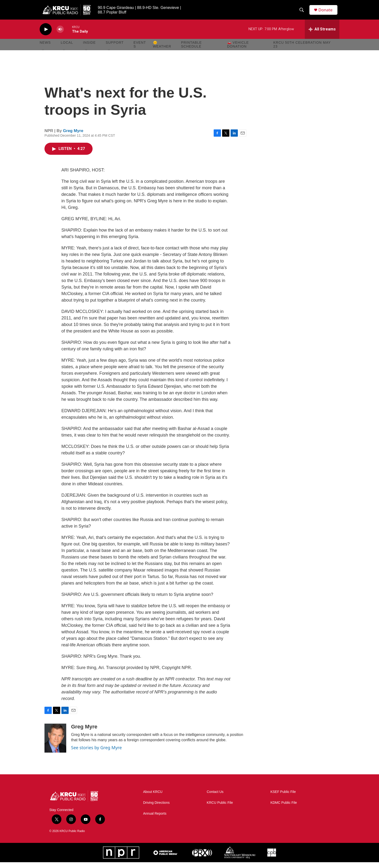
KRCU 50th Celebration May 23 (302, 50)
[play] (46, 35)
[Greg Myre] (55, 744)
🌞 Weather (162, 50)
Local (67, 48)
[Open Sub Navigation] (43, 56)
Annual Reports (155, 819)
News (45, 48)
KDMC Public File (284, 808)
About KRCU (153, 798)
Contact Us (215, 798)
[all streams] (322, 35)
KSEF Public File (283, 798)
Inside (89, 48)
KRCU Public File (220, 808)
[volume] (60, 35)
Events (140, 50)
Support (115, 48)
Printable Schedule (191, 50)
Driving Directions (156, 808)
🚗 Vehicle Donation (238, 50)
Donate (327, 13)
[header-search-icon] (303, 13)
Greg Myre (73, 137)
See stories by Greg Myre (96, 753)
